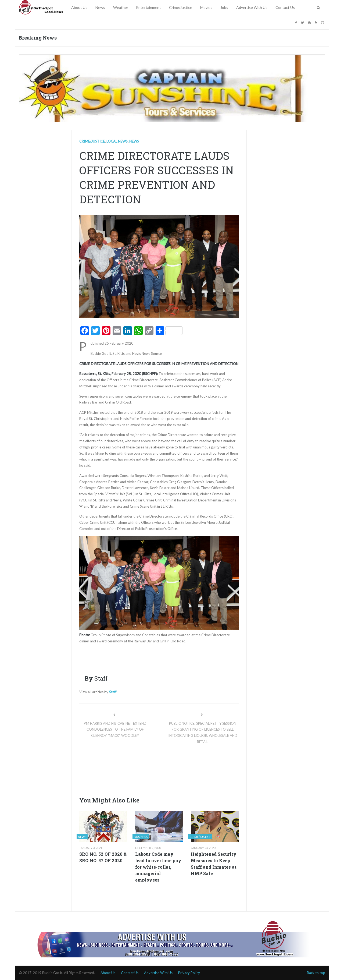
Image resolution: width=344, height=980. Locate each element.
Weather (121, 7)
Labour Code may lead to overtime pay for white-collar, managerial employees (158, 867)
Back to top (316, 973)
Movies (206, 7)
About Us (79, 7)
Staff (113, 692)
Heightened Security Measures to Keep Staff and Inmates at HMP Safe (214, 864)
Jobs (224, 7)
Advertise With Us (252, 7)
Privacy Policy (189, 973)
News (100, 7)
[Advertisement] (177, 773)
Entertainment (149, 7)
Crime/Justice (181, 7)
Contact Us (285, 7)
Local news (117, 141)
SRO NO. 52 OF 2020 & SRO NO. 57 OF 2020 (103, 857)
